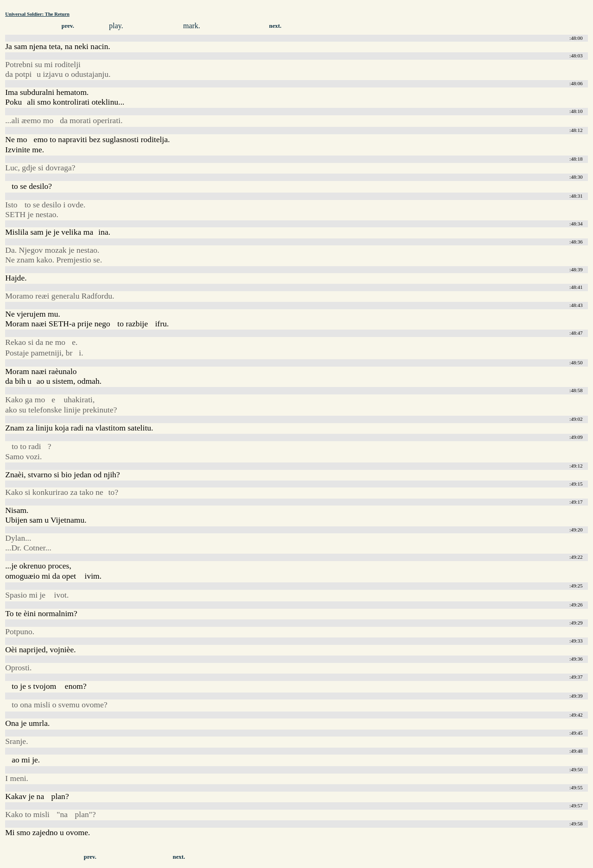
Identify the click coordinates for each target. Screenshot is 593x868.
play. (116, 26)
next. (275, 26)
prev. (68, 26)
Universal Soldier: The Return (37, 14)
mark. (192, 26)
